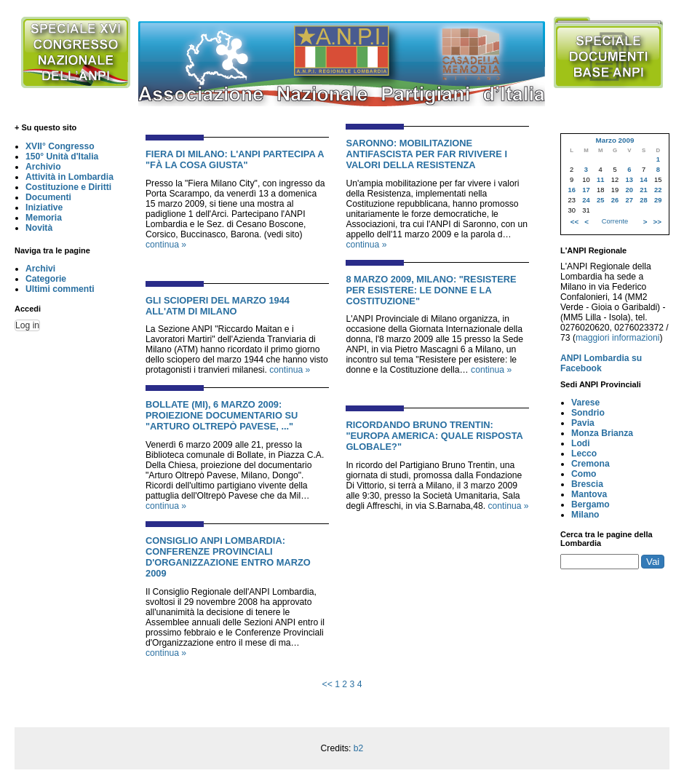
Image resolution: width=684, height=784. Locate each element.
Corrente (615, 221)
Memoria (44, 218)
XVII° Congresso (60, 146)
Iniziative (44, 207)
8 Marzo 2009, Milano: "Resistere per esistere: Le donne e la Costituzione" (431, 290)
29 (658, 200)
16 (571, 190)
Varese (585, 403)
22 (658, 190)
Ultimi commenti (60, 289)
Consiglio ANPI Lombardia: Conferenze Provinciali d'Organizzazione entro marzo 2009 (228, 557)
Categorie (46, 279)
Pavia (583, 423)
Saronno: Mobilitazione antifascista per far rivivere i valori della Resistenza (426, 154)
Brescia (587, 484)
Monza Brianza (602, 433)
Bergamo (590, 504)
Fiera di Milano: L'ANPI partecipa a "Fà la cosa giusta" (235, 159)
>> (657, 222)
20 (629, 190)
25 (600, 200)
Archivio (43, 167)
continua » (166, 245)
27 (629, 200)
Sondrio (588, 413)
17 (586, 190)
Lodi (581, 443)
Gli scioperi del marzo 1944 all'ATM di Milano (218, 306)
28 (643, 200)
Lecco (584, 454)
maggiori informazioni (618, 338)
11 (600, 180)
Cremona (590, 464)
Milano (585, 515)
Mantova (589, 494)
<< (327, 684)
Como (584, 474)
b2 (359, 748)
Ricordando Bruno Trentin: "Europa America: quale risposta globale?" (434, 436)
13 (629, 180)
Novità (39, 228)
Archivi (40, 269)
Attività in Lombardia (69, 177)
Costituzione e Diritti (68, 187)
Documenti (48, 197)
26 (615, 200)
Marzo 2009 (615, 140)
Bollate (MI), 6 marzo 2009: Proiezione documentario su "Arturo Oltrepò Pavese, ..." (222, 415)
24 (586, 200)
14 (643, 180)
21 (643, 190)
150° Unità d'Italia (62, 157)
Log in (27, 325)
